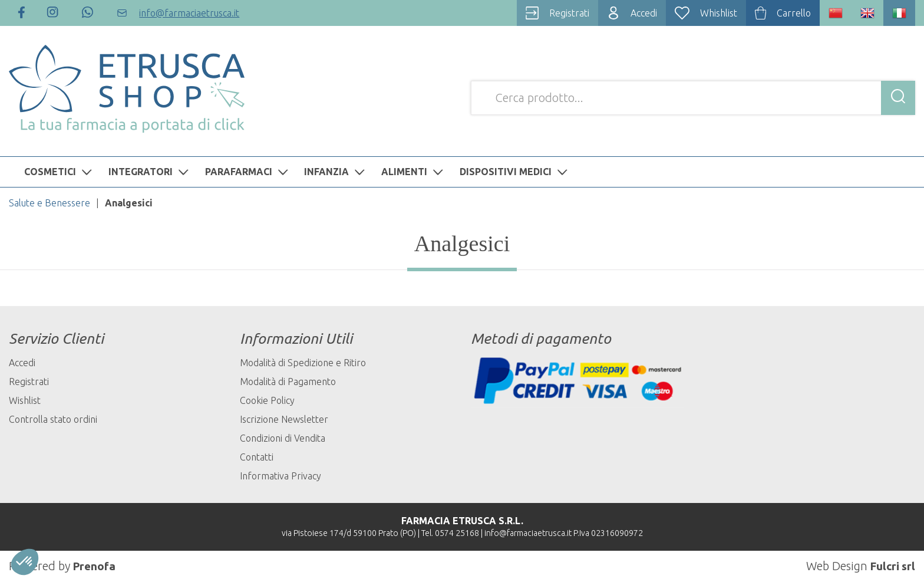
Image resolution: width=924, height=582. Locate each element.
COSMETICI (60, 172)
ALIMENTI (414, 172)
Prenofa (95, 566)
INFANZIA (336, 172)
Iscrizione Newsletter (284, 419)
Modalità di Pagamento (288, 382)
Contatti (257, 457)
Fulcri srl (891, 566)
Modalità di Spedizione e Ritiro (303, 363)
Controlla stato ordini (53, 419)
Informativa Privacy (280, 476)
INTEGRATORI (150, 172)
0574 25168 (457, 533)
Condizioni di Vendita (283, 438)
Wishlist (25, 400)
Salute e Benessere (49, 203)
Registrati (29, 382)
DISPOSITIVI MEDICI (515, 172)
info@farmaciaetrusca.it (528, 533)
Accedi (22, 363)
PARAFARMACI (248, 172)
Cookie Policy (267, 400)
